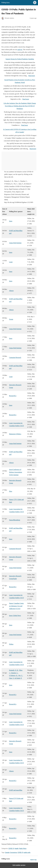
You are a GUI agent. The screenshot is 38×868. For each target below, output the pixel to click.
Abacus (11, 291)
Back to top (33, 860)
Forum (11, 319)
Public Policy (23, 849)
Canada (7, 852)
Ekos (11, 491)
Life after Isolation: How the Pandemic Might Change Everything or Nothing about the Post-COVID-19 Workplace (20, 106)
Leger (11, 262)
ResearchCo (13, 396)
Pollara (11, 644)
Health (17, 849)
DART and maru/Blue (16, 790)
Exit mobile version (19, 865)
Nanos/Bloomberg (15, 520)
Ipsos (11, 221)
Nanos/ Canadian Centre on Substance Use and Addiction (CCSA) (16, 606)
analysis (20, 50)
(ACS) (22, 725)
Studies (17, 725)
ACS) (22, 598)
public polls (27, 852)
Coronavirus (13, 852)
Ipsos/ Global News (15, 616)
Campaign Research (15, 358)
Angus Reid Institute (15, 243)
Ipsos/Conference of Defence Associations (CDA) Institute (16, 472)
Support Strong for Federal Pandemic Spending (20, 59)
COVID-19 (11, 849)
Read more (32, 76)
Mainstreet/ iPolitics (15, 434)
